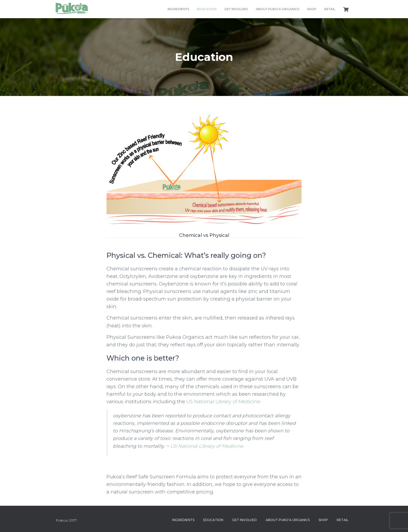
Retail (330, 9)
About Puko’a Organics (278, 9)
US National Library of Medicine (207, 449)
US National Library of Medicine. (224, 404)
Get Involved (236, 9)
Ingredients (178, 9)
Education (207, 9)
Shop (312, 9)
